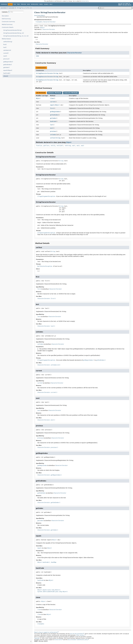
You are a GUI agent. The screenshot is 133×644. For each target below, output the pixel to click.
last (52, 125)
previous (53, 131)
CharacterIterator (49, 22)
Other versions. (80, 635)
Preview (24, 4)
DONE (37, 56)
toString (68, 146)
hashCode (53, 121)
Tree (18, 4)
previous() (6, 59)
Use (15, 4)
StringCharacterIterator (25, 8)
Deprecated (35, 4)
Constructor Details (8, 27)
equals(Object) (8, 70)
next (52, 128)
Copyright (37, 638)
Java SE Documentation (77, 634)
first (52, 108)
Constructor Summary (8, 22)
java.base (4, 8)
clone (52, 98)
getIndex (53, 118)
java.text (12, 8)
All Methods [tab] (41, 93)
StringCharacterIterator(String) (12, 30)
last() (5, 47)
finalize (39, 146)
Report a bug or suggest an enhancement (46, 632)
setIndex (53, 135)
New (28, 4)
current (53, 102)
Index (41, 4)
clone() (5, 76)
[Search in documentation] (115, 8)
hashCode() (7, 73)
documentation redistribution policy (78, 640)
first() (5, 45)
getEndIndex (54, 115)
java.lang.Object (40, 15)
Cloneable (39, 22)
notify (53, 146)
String (56, 73)
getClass (46, 146)
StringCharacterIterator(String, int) (14, 33)
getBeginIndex (55, 112)
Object (42, 28)
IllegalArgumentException (46, 196)
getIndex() (6, 67)
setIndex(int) (7, 50)
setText (53, 138)
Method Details (6, 39)
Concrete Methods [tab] (71, 93)
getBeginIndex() (8, 62)
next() (5, 56)
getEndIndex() (8, 65)
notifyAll (60, 146)
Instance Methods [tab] (55, 93)
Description (6, 16)
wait (74, 146)
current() (6, 53)
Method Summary (7, 24)
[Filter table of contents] (16, 12)
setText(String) (8, 42)
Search (46, 4)
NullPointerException (45, 266)
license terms (85, 1)
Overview (4, 4)
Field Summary (6, 19)
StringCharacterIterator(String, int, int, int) (16, 36)
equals (52, 105)
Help (51, 4)
